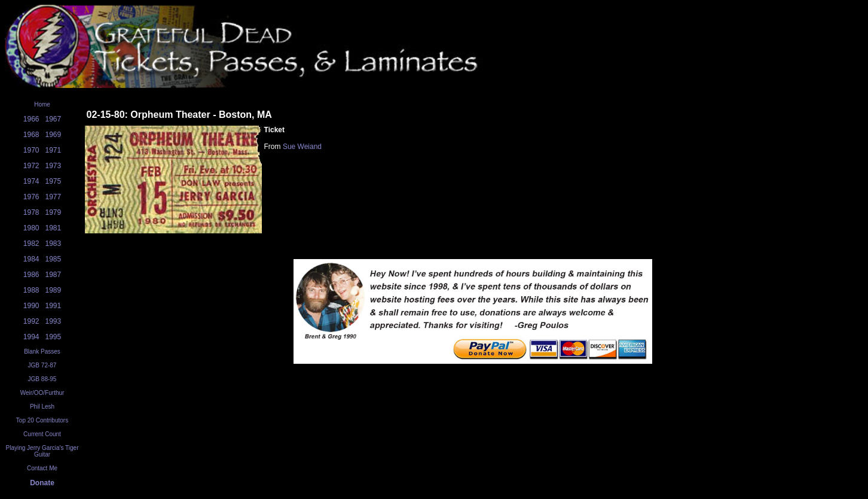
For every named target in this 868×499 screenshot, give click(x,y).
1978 (31, 212)
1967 (54, 119)
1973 (54, 166)
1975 (54, 181)
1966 (31, 119)
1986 (31, 275)
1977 (54, 197)
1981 (54, 228)
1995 (54, 337)
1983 (54, 244)
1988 (31, 290)
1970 (31, 150)
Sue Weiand (302, 147)
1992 (31, 321)
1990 (31, 306)
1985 (54, 259)
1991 (54, 306)
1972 (31, 166)
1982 (31, 244)
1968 (31, 135)
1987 (54, 275)
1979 (54, 212)
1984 (31, 259)
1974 (31, 181)
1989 (54, 290)
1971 (54, 150)
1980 (31, 228)
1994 (31, 337)
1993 (54, 321)
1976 (31, 197)
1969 (54, 135)
